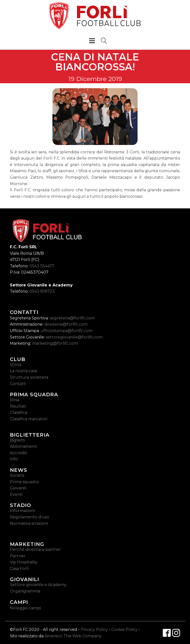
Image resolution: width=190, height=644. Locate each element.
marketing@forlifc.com (55, 343)
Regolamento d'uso (29, 517)
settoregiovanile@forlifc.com (74, 337)
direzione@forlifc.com (66, 324)
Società (17, 475)
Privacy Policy (94, 630)
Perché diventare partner (35, 549)
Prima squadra (24, 482)
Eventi (16, 494)
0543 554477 (42, 266)
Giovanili (18, 488)
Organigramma (25, 591)
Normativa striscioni (29, 523)
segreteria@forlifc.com (72, 318)
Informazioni (22, 511)
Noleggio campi (25, 608)
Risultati (18, 406)
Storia (16, 365)
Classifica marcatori (29, 419)
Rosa (15, 400)
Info (14, 459)
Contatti (18, 384)
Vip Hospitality (24, 562)
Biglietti (17, 440)
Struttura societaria (29, 377)
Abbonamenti (24, 446)
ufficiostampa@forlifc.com (67, 331)
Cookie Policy (124, 630)
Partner (18, 556)
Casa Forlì (19, 569)
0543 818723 (42, 291)
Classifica (19, 412)
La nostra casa (24, 371)
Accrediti (19, 453)
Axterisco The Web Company (73, 636)
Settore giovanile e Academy (38, 585)
